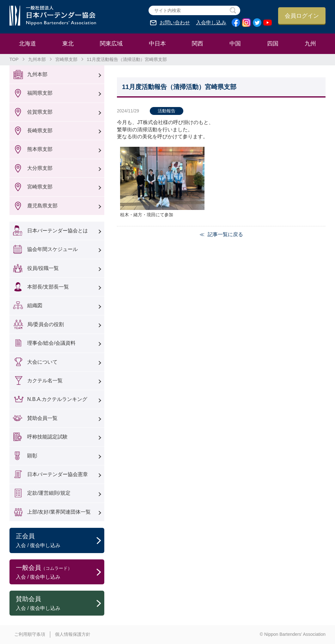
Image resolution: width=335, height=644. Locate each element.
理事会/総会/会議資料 (51, 343)
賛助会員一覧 (42, 418)
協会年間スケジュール (52, 249)
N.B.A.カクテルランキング (57, 399)
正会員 (60, 541)
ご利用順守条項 (30, 634)
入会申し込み (211, 23)
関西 (198, 44)
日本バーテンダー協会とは (58, 231)
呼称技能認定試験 (47, 437)
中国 (235, 44)
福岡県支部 (40, 93)
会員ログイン (302, 16)
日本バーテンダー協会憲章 (58, 474)
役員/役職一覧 (43, 268)
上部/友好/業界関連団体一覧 (59, 512)
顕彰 (32, 456)
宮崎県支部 (66, 59)
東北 (68, 44)
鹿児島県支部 (42, 206)
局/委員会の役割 (46, 324)
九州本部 (37, 59)
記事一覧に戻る (225, 234)
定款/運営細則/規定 (49, 493)
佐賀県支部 (40, 112)
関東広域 (111, 44)
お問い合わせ (175, 23)
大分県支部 (40, 168)
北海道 (27, 44)
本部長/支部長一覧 (48, 287)
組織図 (35, 305)
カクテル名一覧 (45, 381)
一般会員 (60, 572)
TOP (14, 59)
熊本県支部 (40, 149)
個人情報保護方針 (73, 634)
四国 (273, 44)
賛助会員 (60, 604)
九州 (310, 44)
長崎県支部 (40, 131)
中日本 (157, 44)
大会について (42, 362)
